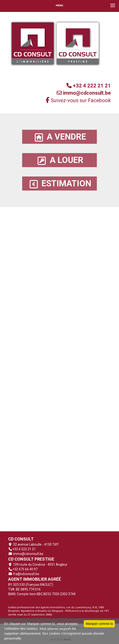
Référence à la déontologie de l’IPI (87, 611)
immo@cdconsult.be (28, 554)
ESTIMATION (59, 184)
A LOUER (60, 160)
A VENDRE (59, 137)
